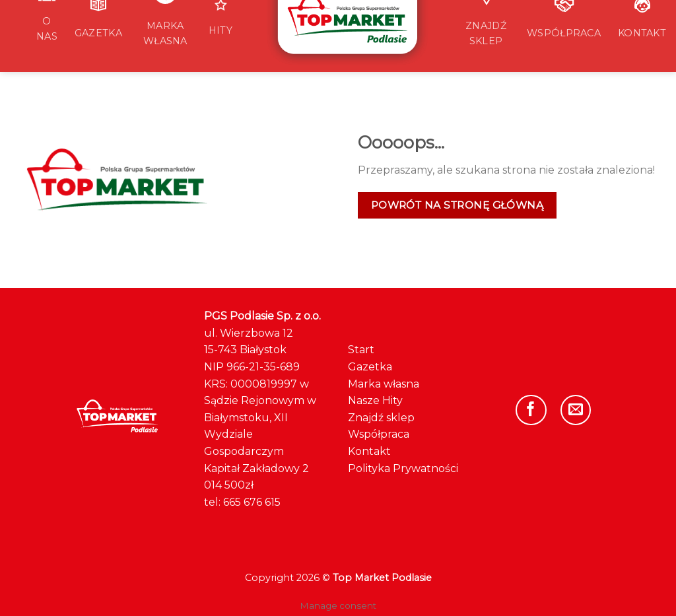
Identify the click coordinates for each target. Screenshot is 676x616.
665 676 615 (252, 502)
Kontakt (369, 451)
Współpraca (379, 434)
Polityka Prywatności (403, 468)
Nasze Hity (375, 400)
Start (361, 350)
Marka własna (384, 384)
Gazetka (370, 367)
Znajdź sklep (381, 418)
